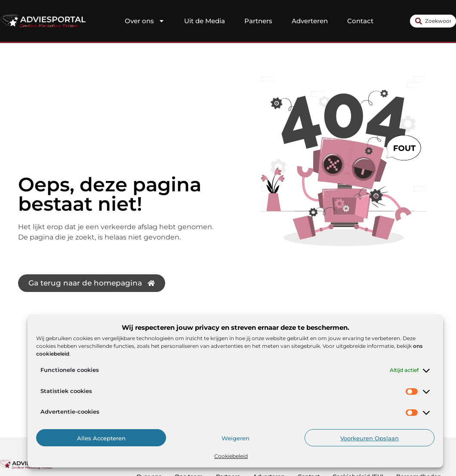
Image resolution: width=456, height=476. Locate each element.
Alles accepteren (101, 438)
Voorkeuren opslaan (370, 438)
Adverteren (310, 21)
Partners (258, 21)
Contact (360, 21)
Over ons (145, 21)
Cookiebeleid (231, 456)
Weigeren (236, 438)
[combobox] (433, 21)
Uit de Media (205, 21)
